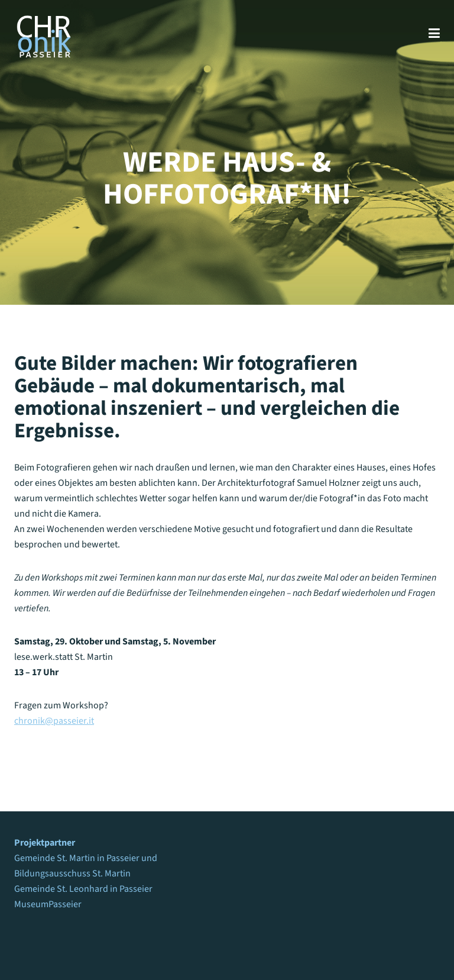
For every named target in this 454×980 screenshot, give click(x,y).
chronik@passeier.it (54, 721)
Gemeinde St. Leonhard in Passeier (83, 889)
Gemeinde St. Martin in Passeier (77, 858)
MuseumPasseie (46, 904)
